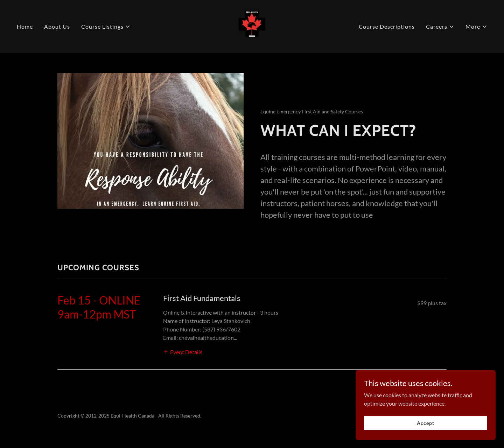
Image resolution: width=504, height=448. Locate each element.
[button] (106, 27)
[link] (252, 26)
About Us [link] (57, 26)
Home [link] (25, 26)
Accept (425, 423)
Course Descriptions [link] (387, 26)
